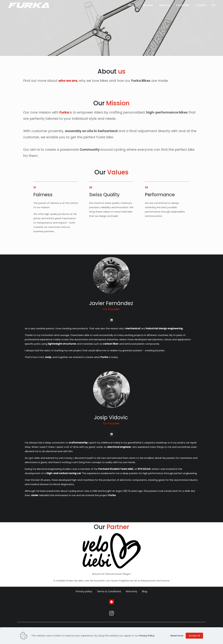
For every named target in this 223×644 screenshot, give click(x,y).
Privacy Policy (147, 636)
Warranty (132, 594)
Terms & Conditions (109, 594)
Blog (145, 594)
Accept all (194, 636)
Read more (177, 636)
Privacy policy (84, 594)
